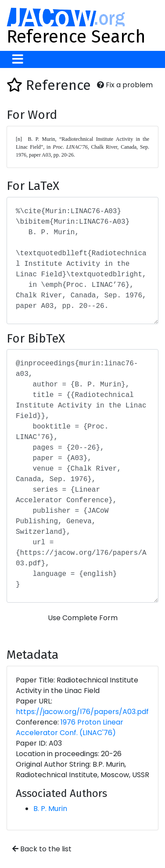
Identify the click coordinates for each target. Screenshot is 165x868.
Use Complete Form (83, 618)
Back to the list (42, 849)
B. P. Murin (50, 809)
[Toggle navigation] (18, 59)
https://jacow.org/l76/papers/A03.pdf (82, 712)
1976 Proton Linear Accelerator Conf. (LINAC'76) (70, 727)
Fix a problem (125, 85)
